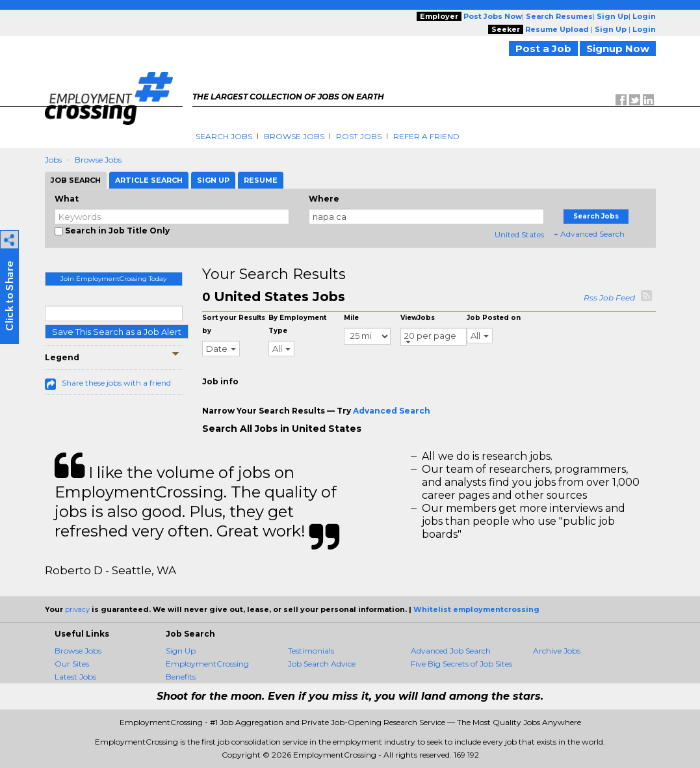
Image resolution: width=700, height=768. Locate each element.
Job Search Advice (322, 664)
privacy (77, 609)
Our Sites (72, 664)
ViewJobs (418, 318)
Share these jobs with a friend (116, 383)
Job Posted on (494, 318)
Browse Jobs (294, 136)
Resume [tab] (261, 180)
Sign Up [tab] (213, 180)
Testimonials (311, 651)
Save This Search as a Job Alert (117, 332)
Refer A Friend (426, 136)
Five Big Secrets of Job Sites (461, 664)
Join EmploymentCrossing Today (113, 279)
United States (519, 234)
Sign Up (181, 651)
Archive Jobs (557, 651)
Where (324, 199)
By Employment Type (297, 324)
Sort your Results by (234, 324)
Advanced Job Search (451, 651)
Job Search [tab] (76, 180)
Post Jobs (359, 136)
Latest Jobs (75, 677)
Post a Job (543, 48)
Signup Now (618, 48)
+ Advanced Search (589, 234)
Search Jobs (224, 136)
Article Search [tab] (149, 180)
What (67, 199)
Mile (351, 318)
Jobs (53, 160)
